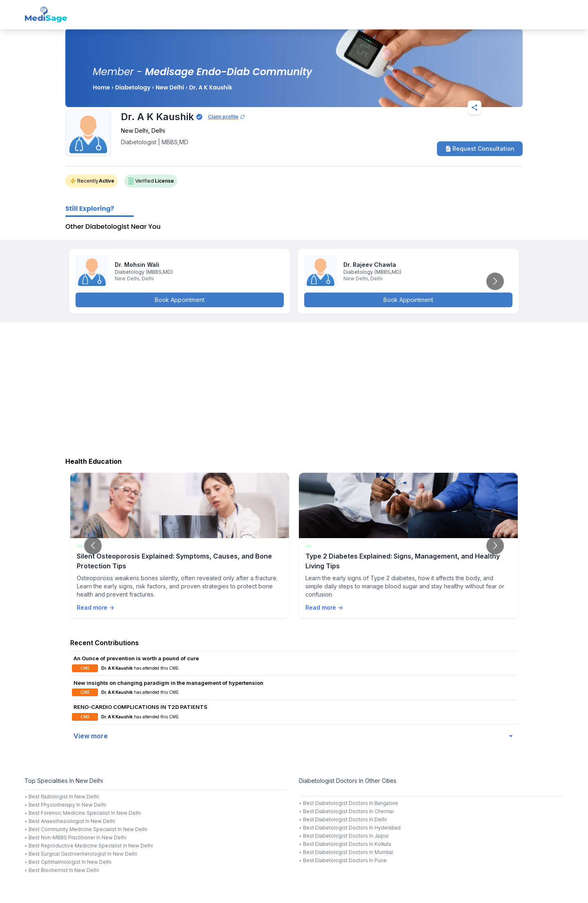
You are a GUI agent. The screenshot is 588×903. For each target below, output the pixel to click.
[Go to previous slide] (93, 546)
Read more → (96, 607)
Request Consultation (480, 149)
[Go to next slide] (495, 281)
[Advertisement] (294, 388)
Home (101, 87)
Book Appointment (180, 300)
